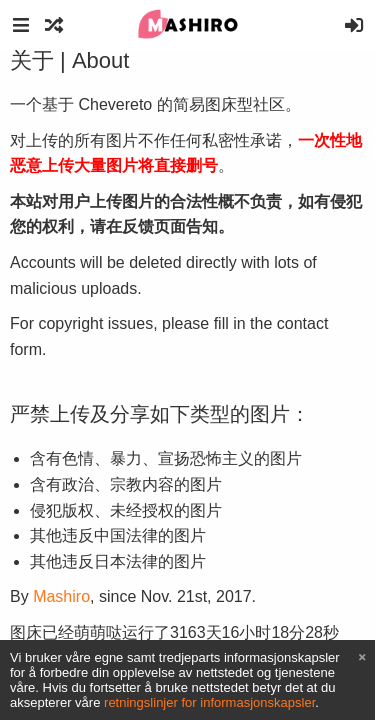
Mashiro (61, 596)
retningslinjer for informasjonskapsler (209, 702)
